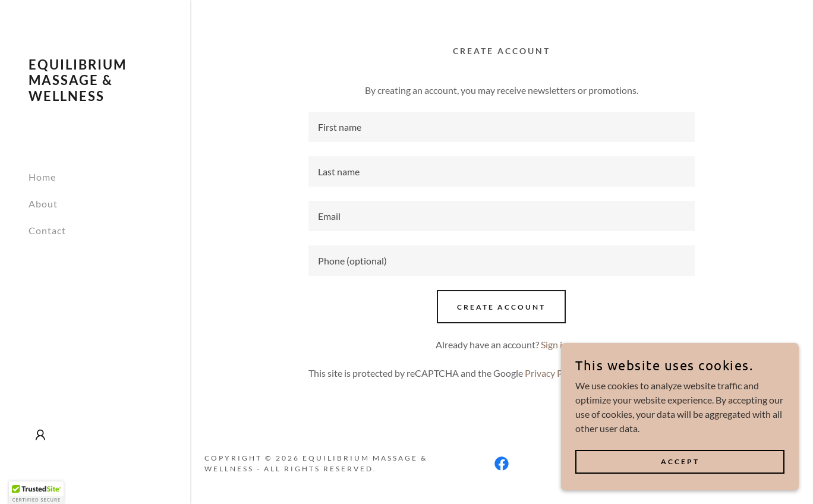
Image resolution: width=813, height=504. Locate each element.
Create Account (501, 307)
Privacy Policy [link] (553, 373)
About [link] (43, 204)
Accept (680, 462)
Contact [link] (47, 230)
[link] (95, 97)
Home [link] (42, 177)
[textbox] (502, 127)
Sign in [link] (554, 344)
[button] (40, 435)
